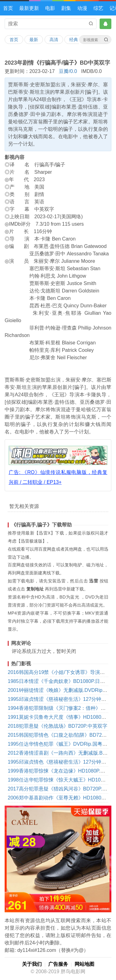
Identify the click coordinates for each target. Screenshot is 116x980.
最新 (34, 40)
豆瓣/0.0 (68, 71)
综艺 (98, 8)
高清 (54, 40)
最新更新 (29, 8)
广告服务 (58, 964)
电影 (50, 8)
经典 (74, 40)
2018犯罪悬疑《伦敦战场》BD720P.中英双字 (58, 726)
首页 (8, 8)
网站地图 (84, 964)
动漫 (82, 8)
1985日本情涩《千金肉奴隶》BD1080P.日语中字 (61, 681)
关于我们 (32, 964)
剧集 (66, 8)
